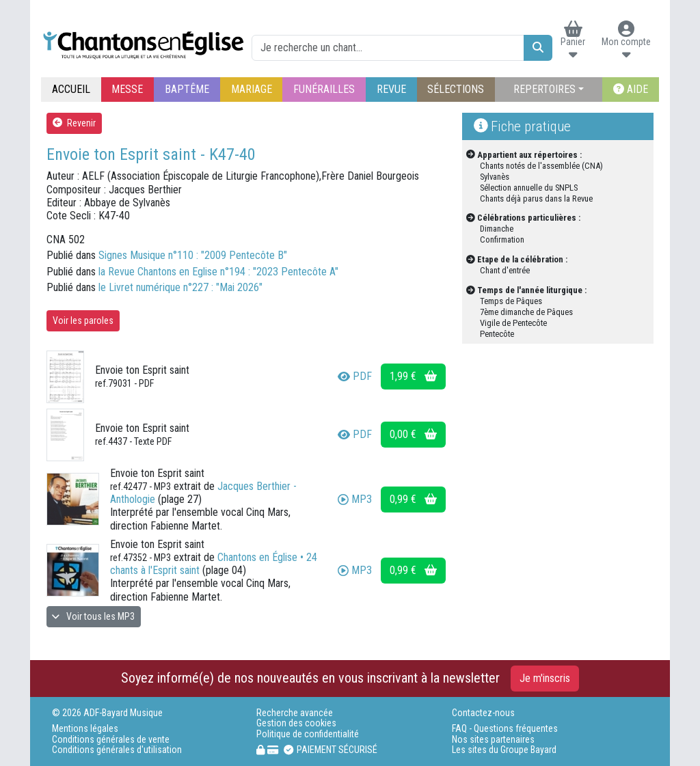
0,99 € (413, 499)
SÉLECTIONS (456, 89)
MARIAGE (252, 89)
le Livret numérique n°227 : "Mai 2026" (180, 287)
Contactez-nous (483, 713)
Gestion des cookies (296, 723)
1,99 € (413, 376)
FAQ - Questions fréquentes (505, 729)
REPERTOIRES (544, 89)
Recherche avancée (295, 713)
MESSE (127, 89)
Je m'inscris (545, 678)
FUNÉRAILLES (324, 89)
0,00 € (413, 434)
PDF (355, 376)
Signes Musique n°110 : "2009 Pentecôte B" (193, 255)
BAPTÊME (187, 89)
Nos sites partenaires (493, 740)
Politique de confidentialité (308, 734)
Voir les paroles (83, 320)
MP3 (355, 499)
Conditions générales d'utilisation (117, 750)
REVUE (391, 89)
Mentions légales (85, 729)
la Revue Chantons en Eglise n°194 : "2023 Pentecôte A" (218, 272)
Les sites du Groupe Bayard (504, 750)
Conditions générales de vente (111, 740)
